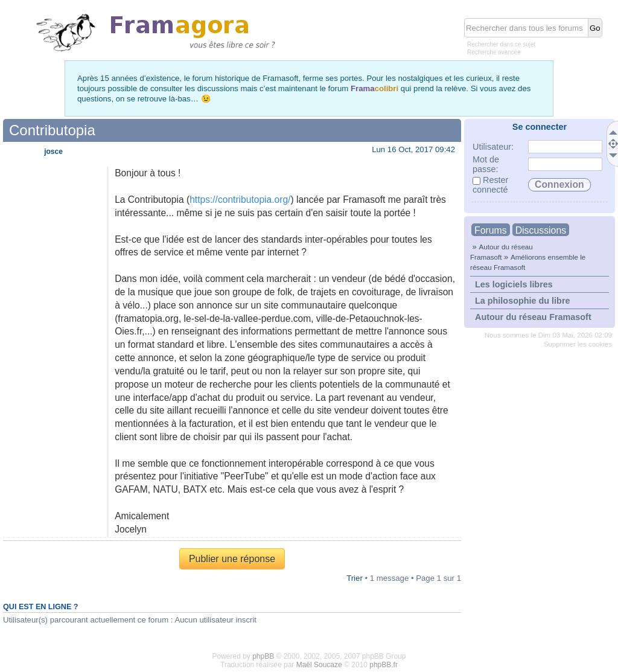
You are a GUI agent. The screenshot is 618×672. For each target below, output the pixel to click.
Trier (355, 578)
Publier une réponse (232, 559)
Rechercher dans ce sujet (501, 44)
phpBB (263, 656)
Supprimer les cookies (578, 344)
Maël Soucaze (319, 665)
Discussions (541, 230)
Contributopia (52, 130)
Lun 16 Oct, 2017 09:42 (413, 149)
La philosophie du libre (523, 301)
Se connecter (540, 127)
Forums (491, 230)
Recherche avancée (494, 52)
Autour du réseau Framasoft (533, 317)
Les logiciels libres (514, 284)
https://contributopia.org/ (240, 200)
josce (53, 152)
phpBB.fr (384, 665)
